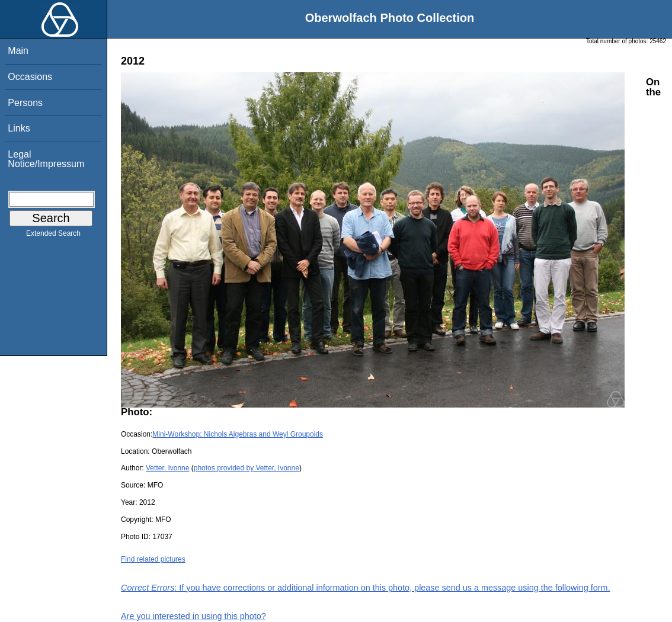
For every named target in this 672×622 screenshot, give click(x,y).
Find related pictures (153, 559)
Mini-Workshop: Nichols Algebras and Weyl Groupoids (238, 434)
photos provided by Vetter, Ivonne (247, 468)
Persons (25, 103)
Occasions (30, 77)
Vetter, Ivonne (167, 468)
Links (19, 128)
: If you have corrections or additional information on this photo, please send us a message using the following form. (366, 588)
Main (18, 51)
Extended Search (53, 236)
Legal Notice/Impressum (46, 159)
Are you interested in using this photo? (193, 616)
